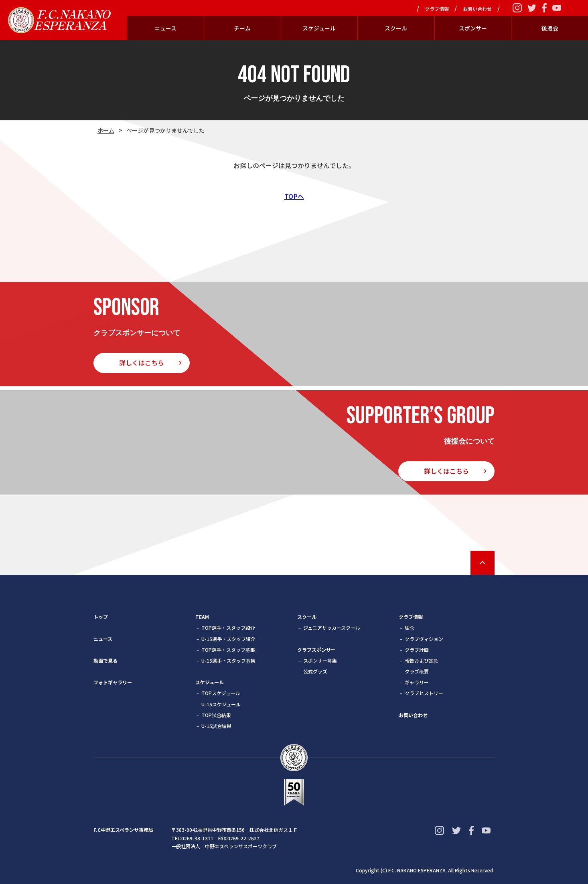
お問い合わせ (477, 9)
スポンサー (473, 28)
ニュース (165, 28)
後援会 (550, 28)
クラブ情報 (437, 9)
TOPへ (294, 196)
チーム (242, 28)
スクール (396, 28)
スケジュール (319, 28)
